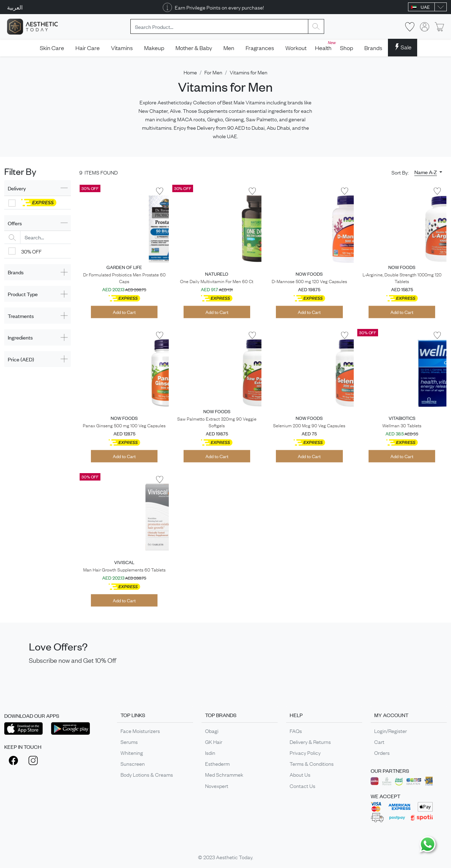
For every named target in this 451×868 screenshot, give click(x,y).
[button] (428, 172)
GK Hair (214, 741)
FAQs (296, 731)
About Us (300, 774)
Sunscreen (133, 763)
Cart (379, 741)
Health (325, 46)
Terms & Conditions (312, 763)
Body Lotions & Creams (147, 774)
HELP (296, 715)
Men (229, 48)
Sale (403, 47)
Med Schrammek (224, 774)
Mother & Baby (194, 48)
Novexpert (217, 786)
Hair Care (88, 48)
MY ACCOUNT (391, 715)
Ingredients (20, 337)
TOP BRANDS (221, 715)
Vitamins (122, 48)
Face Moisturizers (140, 731)
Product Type (23, 294)
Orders (382, 752)
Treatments (21, 316)
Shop (347, 48)
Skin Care (52, 48)
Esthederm (217, 763)
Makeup (154, 48)
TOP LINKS (133, 715)
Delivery (17, 188)
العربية (15, 7)
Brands (373, 48)
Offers (15, 223)
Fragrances (260, 48)
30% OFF (31, 251)
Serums (129, 741)
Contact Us (302, 786)
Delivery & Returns (310, 741)
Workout (296, 48)
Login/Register (391, 731)
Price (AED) (21, 359)
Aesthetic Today (234, 857)
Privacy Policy (305, 752)
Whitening (132, 752)
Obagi (212, 731)
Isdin (210, 752)
